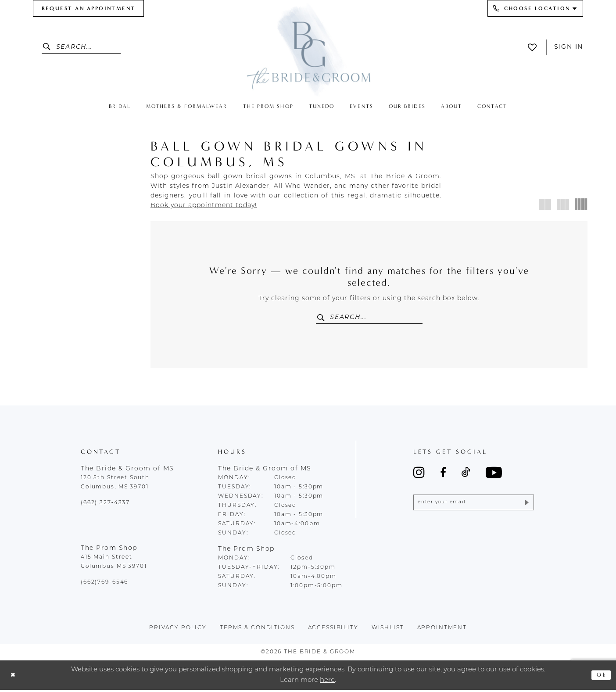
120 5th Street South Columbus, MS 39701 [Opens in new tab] (115, 485)
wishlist (388, 630)
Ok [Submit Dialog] (600, 677)
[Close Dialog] (14, 677)
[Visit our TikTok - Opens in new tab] (466, 475)
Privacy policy (178, 630)
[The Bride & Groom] (308, 49)
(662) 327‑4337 (105, 505)
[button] (545, 204)
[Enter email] (474, 506)
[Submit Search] (49, 47)
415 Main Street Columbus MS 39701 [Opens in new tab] (114, 564)
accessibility (333, 630)
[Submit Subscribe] (525, 506)
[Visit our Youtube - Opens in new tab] (494, 475)
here (327, 682)
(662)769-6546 (104, 584)
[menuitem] (88, 8)
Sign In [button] (569, 47)
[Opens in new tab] (204, 206)
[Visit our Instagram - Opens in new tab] (419, 475)
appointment (442, 630)
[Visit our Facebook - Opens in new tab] (443, 475)
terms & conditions (257, 630)
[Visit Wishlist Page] (535, 47)
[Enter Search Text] (81, 47)
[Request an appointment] (88, 8)
